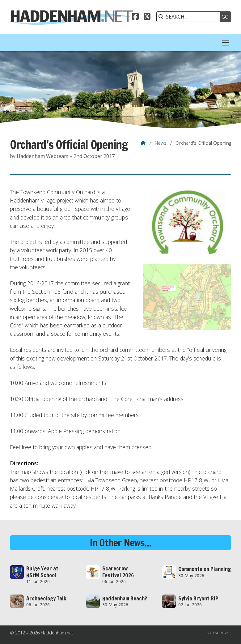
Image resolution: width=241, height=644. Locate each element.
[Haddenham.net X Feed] (147, 17)
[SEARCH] (190, 17)
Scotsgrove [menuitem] (217, 633)
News (161, 143)
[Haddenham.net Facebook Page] (135, 17)
